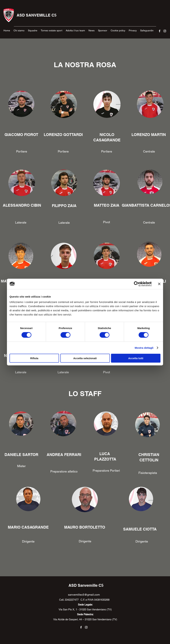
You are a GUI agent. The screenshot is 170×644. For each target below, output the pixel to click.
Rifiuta (34, 358)
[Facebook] (160, 31)
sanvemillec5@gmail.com (84, 595)
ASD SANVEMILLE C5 (37, 15)
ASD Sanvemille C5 (86, 585)
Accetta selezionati (85, 358)
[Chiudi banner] (159, 284)
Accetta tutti (136, 358)
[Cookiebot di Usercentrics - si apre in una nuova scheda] (136, 284)
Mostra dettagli (144, 348)
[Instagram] (165, 31)
